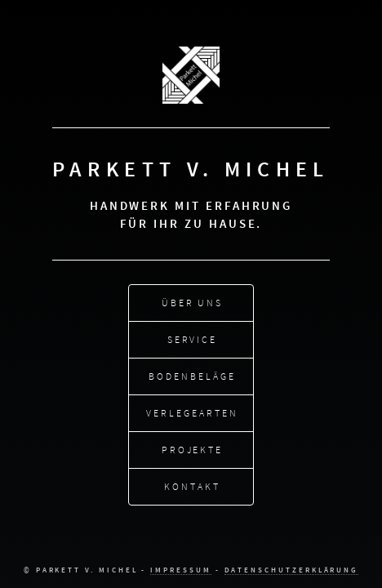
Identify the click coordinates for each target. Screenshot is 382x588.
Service (193, 339)
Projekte (192, 449)
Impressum (180, 570)
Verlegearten (192, 412)
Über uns (192, 302)
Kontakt (192, 486)
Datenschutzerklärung (292, 570)
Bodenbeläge (192, 375)
